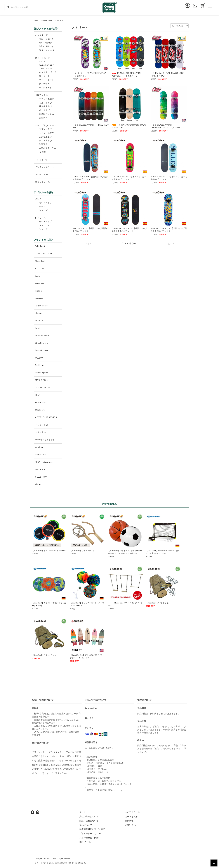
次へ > (171, 244)
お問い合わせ (131, 825)
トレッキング (42, 160)
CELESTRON (41, 477)
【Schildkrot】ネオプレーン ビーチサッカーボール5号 (49, 604)
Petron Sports (42, 373)
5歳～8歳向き (46, 43)
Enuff (38, 328)
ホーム (36, 20)
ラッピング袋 (42, 425)
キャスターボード (48, 72)
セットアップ (45, 203)
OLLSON (39, 358)
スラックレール (43, 182)
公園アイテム (42, 95)
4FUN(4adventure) (44, 462)
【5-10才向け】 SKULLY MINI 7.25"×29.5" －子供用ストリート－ (127, 74)
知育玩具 (43, 118)
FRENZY (39, 321)
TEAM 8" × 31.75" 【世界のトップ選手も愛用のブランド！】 (169, 178)
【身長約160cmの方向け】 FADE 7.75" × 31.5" (91, 126)
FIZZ (37, 395)
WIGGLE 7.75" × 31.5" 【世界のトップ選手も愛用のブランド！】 (169, 230)
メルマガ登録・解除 (89, 838)
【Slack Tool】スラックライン (44, 655)
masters (39, 298)
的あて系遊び (45, 103)
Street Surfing (42, 343)
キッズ (42, 62)
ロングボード (45, 88)
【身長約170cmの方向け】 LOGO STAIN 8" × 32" (129, 126)
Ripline (38, 291)
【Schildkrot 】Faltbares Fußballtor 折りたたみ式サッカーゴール (163, 552)
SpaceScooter (42, 350)
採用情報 (129, 821)
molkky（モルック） (45, 440)
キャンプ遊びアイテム (46, 126)
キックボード (42, 35)
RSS (81, 842)
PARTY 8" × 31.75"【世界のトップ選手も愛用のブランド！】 (90, 230)
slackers (39, 313)
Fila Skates (40, 402)
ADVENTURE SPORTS (46, 417)
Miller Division (42, 336)
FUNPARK (40, 283)
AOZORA (40, 269)
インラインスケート (45, 167)
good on (39, 447)
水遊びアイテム (47, 114)
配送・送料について (89, 821)
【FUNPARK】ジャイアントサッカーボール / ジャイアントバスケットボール (125, 552)
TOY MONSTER (43, 388)
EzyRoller (40, 365)
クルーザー (44, 84)
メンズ (38, 199)
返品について (86, 825)
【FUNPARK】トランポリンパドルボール (49, 551)
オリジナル (40, 432)
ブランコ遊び (45, 129)
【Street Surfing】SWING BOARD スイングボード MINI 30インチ (86, 656)
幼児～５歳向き (47, 39)
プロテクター (42, 175)
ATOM (88, 842)
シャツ (42, 206)
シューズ (43, 210)
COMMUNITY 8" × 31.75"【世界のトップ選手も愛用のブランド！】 (129, 230)
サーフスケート (47, 80)
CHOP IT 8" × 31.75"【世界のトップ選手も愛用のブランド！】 (129, 178)
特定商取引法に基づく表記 (92, 829)
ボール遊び (44, 110)
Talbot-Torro (41, 306)
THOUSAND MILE (44, 254)
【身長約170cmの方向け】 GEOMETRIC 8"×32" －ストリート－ (167, 126)
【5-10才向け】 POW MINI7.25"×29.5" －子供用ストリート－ (90, 74)
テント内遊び (45, 141)
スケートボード (47, 20)
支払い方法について (89, 816)
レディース (40, 218)
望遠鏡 (43, 152)
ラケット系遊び (47, 99)
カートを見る (131, 816)
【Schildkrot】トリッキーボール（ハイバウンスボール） (87, 604)
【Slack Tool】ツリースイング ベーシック (125, 604)
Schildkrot (40, 246)
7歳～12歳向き (46, 46)
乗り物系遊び (45, 106)
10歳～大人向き (47, 50)
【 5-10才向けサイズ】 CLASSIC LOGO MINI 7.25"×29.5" (168, 74)
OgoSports (40, 410)
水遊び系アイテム (48, 148)
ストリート (59, 20)
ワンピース (44, 225)
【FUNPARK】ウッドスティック (83, 551)
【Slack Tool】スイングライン (158, 603)
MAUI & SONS (42, 380)
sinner (38, 484)
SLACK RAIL (41, 469)
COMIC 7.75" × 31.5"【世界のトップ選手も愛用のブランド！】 (90, 178)
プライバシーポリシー (90, 833)
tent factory (41, 455)
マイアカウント (132, 812)
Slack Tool (40, 261)
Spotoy (38, 276)
